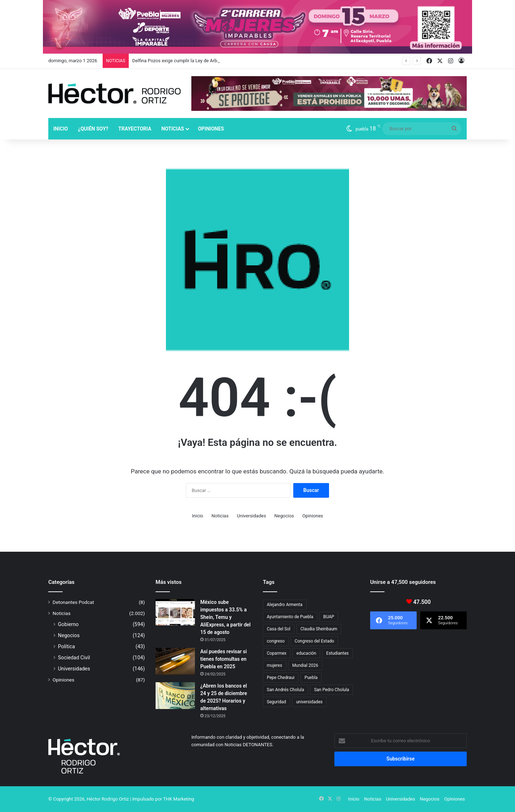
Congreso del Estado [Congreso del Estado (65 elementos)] (314, 641)
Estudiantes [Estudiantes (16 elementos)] (337, 653)
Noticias (173, 129)
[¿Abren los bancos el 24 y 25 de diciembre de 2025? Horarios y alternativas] (175, 696)
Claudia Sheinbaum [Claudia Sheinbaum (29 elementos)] (319, 629)
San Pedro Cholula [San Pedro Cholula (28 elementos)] (332, 690)
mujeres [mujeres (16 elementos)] (274, 665)
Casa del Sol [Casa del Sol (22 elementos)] (279, 629)
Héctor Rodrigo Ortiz (108, 799)
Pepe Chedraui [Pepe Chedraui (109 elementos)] (281, 678)
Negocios (284, 516)
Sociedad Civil (74, 658)
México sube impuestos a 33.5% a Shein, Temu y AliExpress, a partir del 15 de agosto (225, 617)
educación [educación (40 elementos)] (306, 653)
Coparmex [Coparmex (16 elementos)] (277, 653)
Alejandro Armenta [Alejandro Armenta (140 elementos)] (285, 605)
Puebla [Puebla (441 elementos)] (311, 678)
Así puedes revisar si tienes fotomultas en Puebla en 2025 (224, 659)
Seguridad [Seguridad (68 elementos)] (276, 702)
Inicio (61, 129)
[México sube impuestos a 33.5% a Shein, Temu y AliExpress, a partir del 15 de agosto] (175, 612)
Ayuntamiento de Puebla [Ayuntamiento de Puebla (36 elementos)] (290, 617)
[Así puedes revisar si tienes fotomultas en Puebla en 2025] (175, 661)
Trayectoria (135, 129)
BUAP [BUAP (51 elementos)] (329, 617)
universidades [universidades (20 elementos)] (309, 702)
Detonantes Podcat (73, 602)
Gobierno (68, 624)
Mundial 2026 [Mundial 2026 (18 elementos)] (305, 665)
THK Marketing (179, 799)
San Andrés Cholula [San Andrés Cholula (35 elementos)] (285, 690)
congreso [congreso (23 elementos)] (276, 641)
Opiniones (211, 129)
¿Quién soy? (93, 129)
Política (67, 646)
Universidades (251, 516)
